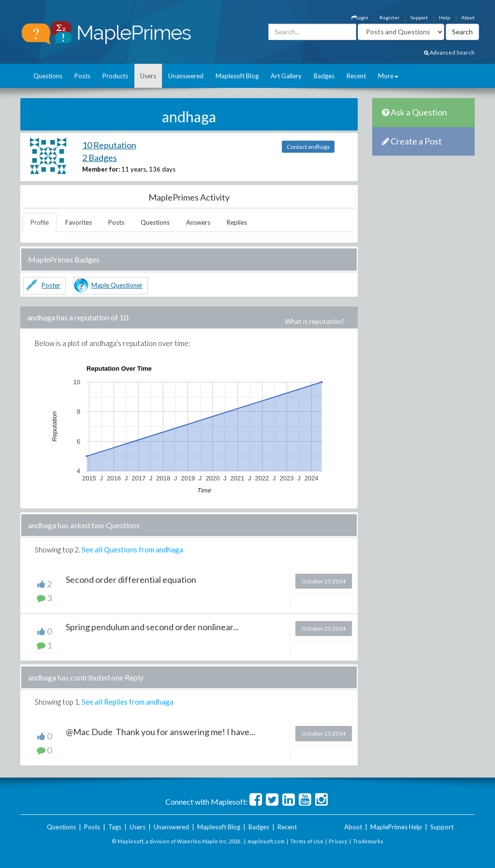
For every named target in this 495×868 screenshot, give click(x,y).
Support (419, 17)
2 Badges (100, 158)
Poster (51, 285)
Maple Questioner (117, 285)
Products (115, 76)
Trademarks (368, 841)
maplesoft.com (266, 841)
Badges (324, 76)
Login (360, 17)
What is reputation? (315, 321)
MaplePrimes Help (396, 827)
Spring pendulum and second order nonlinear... (152, 627)
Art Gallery (286, 76)
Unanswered (186, 76)
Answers (198, 222)
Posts (82, 76)
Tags (115, 827)
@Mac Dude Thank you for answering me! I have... (160, 732)
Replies (237, 222)
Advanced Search (449, 52)
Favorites (79, 222)
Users (148, 76)
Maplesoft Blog (237, 76)
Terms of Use (307, 841)
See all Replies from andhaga (128, 702)
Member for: (101, 169)
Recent (356, 76)
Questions (48, 76)
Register (389, 17)
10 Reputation (109, 145)
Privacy (338, 841)
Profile (40, 222)
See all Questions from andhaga (132, 550)
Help (444, 17)
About (468, 17)
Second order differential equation (131, 579)
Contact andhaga (308, 147)
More (388, 76)
